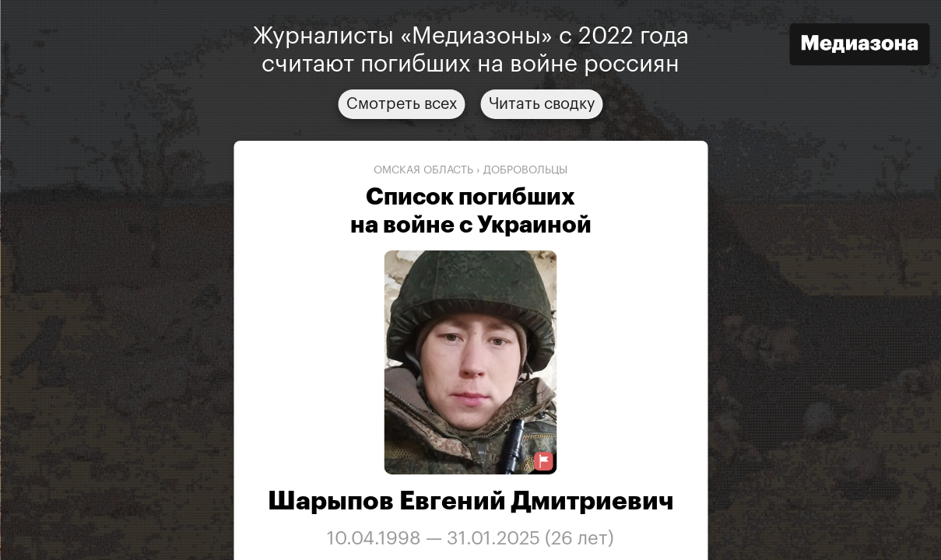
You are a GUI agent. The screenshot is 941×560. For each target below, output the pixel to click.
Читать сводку (542, 104)
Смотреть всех (402, 104)
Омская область (423, 170)
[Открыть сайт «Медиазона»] (859, 46)
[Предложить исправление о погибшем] (544, 462)
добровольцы (525, 170)
